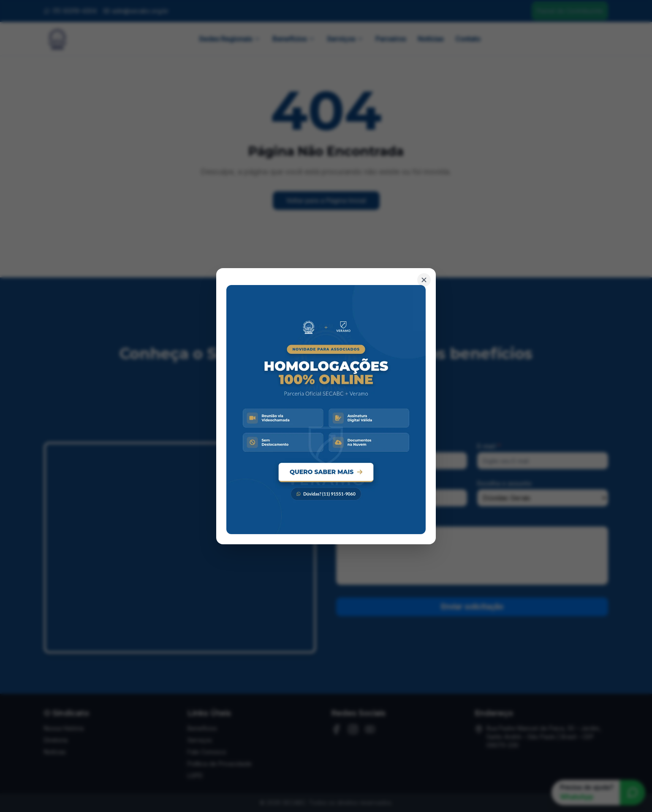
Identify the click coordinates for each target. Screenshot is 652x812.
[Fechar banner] (424, 280)
